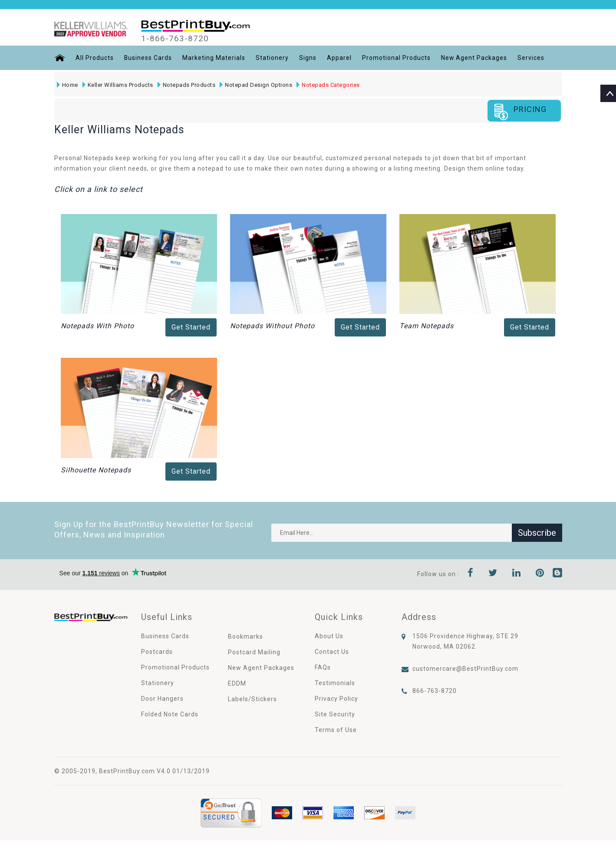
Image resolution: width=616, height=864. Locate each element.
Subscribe (537, 533)
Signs (308, 58)
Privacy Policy (336, 699)
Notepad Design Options (256, 85)
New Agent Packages (475, 58)
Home (68, 85)
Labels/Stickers (252, 699)
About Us (329, 636)
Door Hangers (162, 699)
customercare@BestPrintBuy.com (465, 669)
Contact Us (332, 652)
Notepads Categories (328, 85)
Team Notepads (427, 326)
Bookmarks (245, 636)
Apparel (340, 58)
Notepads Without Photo (272, 326)
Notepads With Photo (97, 326)
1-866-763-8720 (175, 39)
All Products (95, 58)
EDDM (237, 683)
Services (532, 58)
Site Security (335, 714)
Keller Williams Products (118, 85)
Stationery (273, 58)
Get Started (191, 327)
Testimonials (335, 683)
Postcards (157, 652)
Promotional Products (397, 58)
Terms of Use (336, 730)
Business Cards (148, 58)
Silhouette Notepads (96, 470)
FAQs (323, 667)
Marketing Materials (214, 58)
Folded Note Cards (170, 714)
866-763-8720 (435, 691)
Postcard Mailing (254, 652)
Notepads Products (187, 85)
